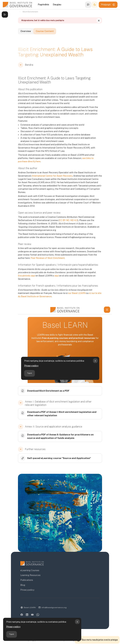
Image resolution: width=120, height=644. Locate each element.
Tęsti (11, 634)
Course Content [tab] (48, 32)
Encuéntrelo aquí (91, 273)
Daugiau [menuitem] (57, 5)
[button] (88, 5)
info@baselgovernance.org (52, 605)
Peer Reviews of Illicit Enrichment (39, 259)
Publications (25, 577)
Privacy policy (13, 627)
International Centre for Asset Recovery (51, 176)
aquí (34, 276)
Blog (21, 582)
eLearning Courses (28, 568)
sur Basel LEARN (63, 290)
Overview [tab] (26, 32)
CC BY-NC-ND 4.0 (67, 221)
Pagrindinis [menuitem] (43, 5)
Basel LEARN (28, 605)
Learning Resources (29, 572)
